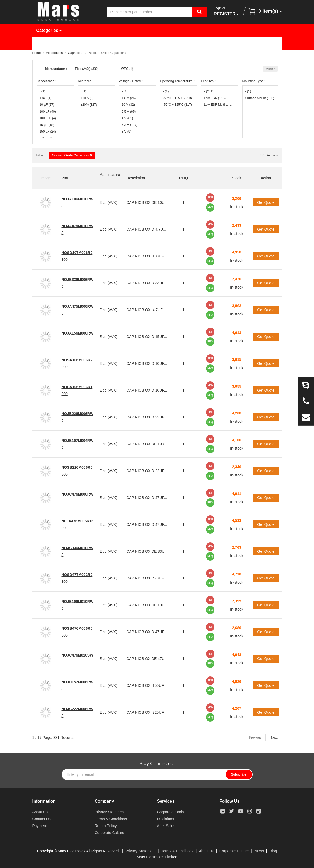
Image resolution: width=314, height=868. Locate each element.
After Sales (166, 826)
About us (206, 851)
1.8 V (129, 98)
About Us (228, 44)
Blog (273, 851)
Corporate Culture (109, 833)
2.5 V (129, 112)
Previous (255, 738)
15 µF (47, 125)
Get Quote (266, 202)
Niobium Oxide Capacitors (72, 155)
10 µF (47, 105)
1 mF (46, 98)
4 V (128, 118)
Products (77, 44)
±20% (89, 105)
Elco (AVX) (83, 69)
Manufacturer (116, 44)
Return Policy (106, 826)
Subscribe (239, 774)
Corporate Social (171, 812)
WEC (125, 69)
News (197, 44)
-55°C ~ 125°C (177, 105)
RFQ (210, 207)
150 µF (48, 132)
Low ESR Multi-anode (220, 105)
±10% (87, 98)
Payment (40, 826)
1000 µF (48, 118)
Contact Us (51, 57)
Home (46, 44)
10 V (128, 105)
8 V (127, 132)
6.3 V (130, 125)
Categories (49, 30)
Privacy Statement (110, 812)
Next (274, 738)
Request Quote (160, 44)
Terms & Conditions (111, 819)
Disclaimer (166, 819)
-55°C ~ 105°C (177, 98)
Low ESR (215, 98)
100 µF (48, 112)
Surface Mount (260, 98)
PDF (210, 198)
